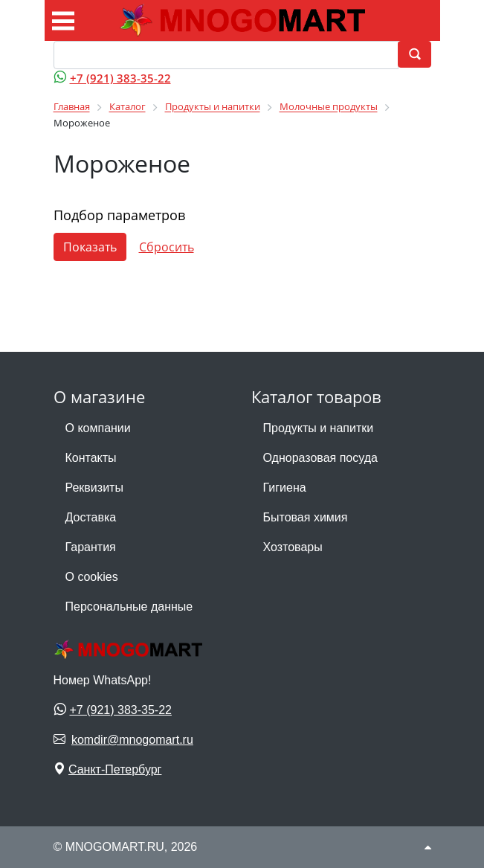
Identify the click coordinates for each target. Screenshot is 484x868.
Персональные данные (129, 607)
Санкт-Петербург (115, 769)
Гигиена (285, 488)
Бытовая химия (306, 517)
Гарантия (91, 547)
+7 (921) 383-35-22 (120, 78)
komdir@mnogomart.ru (132, 740)
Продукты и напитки (319, 428)
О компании (98, 428)
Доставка (91, 517)
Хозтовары (293, 547)
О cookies (92, 577)
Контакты (91, 458)
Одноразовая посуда (320, 458)
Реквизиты (94, 488)
